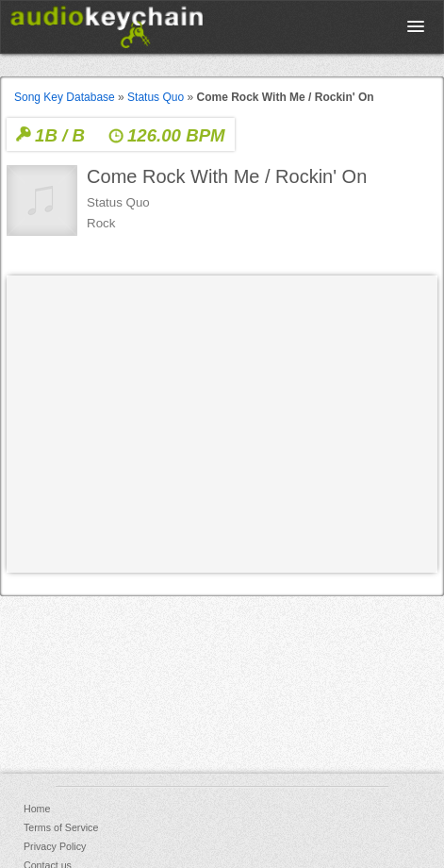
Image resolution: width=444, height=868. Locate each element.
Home (37, 809)
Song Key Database (65, 97)
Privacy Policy (55, 846)
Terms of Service (61, 827)
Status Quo (156, 97)
